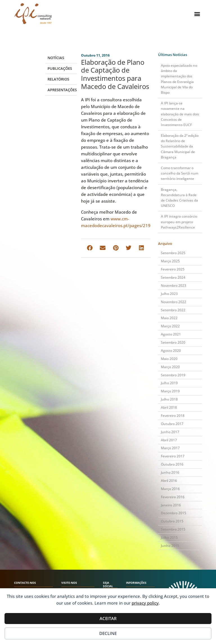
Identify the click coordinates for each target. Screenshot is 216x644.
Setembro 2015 (173, 529)
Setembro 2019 (173, 375)
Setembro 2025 (173, 253)
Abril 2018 (169, 407)
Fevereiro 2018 (173, 416)
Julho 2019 (169, 383)
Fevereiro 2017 (173, 456)
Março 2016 (170, 489)
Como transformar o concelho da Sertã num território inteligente (180, 173)
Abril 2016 (169, 481)
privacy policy (145, 603)
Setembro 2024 (173, 277)
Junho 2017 (170, 432)
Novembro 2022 (174, 302)
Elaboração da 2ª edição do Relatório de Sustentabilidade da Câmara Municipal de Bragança (180, 146)
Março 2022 (170, 326)
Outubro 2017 (172, 424)
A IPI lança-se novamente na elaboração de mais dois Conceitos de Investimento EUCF (180, 114)
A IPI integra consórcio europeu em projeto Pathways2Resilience (179, 222)
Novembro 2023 (174, 286)
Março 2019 (170, 391)
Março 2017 (170, 448)
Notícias (56, 58)
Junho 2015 (170, 546)
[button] (197, 14)
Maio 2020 (169, 359)
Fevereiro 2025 (173, 269)
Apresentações (62, 90)
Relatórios (58, 79)
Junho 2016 (170, 472)
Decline (108, 633)
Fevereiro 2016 (173, 497)
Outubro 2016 (172, 464)
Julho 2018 (169, 399)
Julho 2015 (169, 537)
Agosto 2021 (171, 334)
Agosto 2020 (171, 351)
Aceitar (108, 618)
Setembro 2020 (173, 342)
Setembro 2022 (173, 310)
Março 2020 (170, 367)
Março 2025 (170, 261)
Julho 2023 (169, 294)
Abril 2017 (169, 440)
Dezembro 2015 (174, 513)
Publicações (60, 68)
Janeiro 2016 (171, 505)
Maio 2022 (169, 318)
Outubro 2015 (172, 521)
